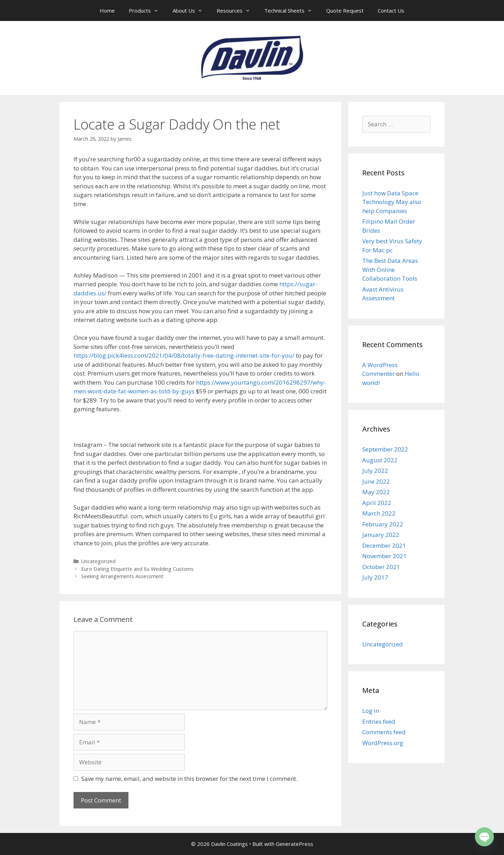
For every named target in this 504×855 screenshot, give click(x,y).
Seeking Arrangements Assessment (122, 576)
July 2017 (375, 577)
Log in (371, 711)
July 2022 (375, 471)
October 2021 (381, 567)
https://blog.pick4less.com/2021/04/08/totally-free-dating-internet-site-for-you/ (184, 355)
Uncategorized (98, 561)
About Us (191, 10)
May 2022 (376, 492)
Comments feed (384, 732)
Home (107, 10)
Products (147, 10)
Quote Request (345, 10)
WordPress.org (383, 743)
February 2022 (383, 524)
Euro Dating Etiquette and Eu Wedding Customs (137, 569)
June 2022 (376, 481)
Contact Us (391, 10)
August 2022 (380, 460)
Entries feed (379, 721)
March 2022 (379, 513)
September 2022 (385, 449)
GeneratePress (295, 844)
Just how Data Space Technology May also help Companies (392, 202)
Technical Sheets (292, 10)
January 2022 (381, 535)
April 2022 (377, 503)
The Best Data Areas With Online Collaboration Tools (390, 269)
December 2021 (384, 545)
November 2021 (384, 556)
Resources (237, 10)
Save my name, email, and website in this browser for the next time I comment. (189, 779)
